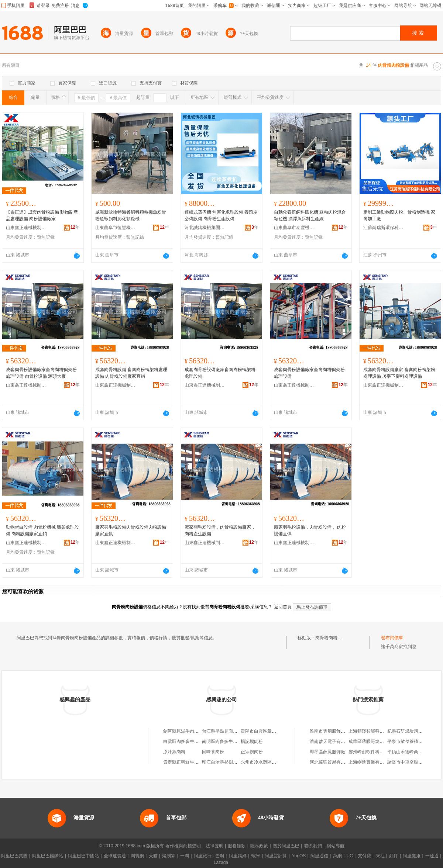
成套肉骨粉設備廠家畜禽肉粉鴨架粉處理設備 (220, 373)
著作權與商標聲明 (183, 846)
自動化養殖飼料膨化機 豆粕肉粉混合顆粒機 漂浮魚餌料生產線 (310, 215)
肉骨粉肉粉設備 (331, 638)
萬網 (337, 856)
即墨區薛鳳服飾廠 (327, 752)
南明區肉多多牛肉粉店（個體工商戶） (240, 741)
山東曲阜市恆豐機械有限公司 (116, 228)
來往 (380, 856)
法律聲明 (214, 846)
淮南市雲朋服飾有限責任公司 (339, 731)
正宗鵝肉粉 (252, 752)
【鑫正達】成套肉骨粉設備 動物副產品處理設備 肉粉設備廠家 (42, 215)
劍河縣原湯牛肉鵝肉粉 (185, 731)
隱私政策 (259, 846)
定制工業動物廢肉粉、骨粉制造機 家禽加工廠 (399, 215)
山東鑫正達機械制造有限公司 (26, 228)
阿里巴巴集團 (14, 856)
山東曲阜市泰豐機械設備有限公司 (294, 228)
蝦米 (256, 856)
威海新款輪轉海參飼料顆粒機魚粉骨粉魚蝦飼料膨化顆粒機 (131, 215)
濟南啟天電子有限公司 (332, 741)
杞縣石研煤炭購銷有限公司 (414, 731)
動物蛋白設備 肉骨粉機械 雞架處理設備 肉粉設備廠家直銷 (42, 530)
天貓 (153, 856)
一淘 (185, 856)
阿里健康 (412, 856)
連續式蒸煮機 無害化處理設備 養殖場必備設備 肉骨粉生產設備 (221, 215)
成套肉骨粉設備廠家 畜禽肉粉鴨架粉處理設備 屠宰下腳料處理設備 (399, 373)
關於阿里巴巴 (286, 846)
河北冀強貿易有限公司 (332, 762)
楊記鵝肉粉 (252, 741)
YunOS (299, 856)
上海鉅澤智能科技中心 (371, 731)
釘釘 (394, 856)
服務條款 (237, 846)
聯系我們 (313, 846)
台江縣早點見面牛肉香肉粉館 (231, 731)
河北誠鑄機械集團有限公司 (205, 228)
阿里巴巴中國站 (83, 856)
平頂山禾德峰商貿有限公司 (414, 752)
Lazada (221, 862)
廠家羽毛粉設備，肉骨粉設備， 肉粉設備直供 (310, 530)
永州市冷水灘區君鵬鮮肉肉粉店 (272, 762)
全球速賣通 (115, 856)
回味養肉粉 (213, 752)
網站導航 (336, 846)
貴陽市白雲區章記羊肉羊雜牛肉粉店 (276, 731)
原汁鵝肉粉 (174, 752)
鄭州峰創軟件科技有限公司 (375, 752)
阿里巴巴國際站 (48, 856)
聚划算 (169, 856)
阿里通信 (319, 856)
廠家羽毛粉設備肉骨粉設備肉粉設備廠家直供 (131, 530)
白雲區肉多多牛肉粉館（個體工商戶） (201, 741)
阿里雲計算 (276, 856)
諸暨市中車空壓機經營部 (412, 762)
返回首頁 (283, 607)
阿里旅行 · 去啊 (209, 856)
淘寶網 (137, 856)
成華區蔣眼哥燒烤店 (368, 741)
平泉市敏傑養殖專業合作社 (414, 741)
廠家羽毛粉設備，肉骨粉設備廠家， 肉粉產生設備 (220, 530)
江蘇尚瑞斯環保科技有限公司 (384, 228)
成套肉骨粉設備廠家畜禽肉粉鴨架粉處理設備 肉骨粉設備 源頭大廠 (41, 373)
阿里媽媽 (238, 856)
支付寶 (364, 856)
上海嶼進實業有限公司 (371, 762)
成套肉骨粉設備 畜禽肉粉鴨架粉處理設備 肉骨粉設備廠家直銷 (131, 373)
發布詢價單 (392, 638)
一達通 (432, 856)
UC (350, 856)
